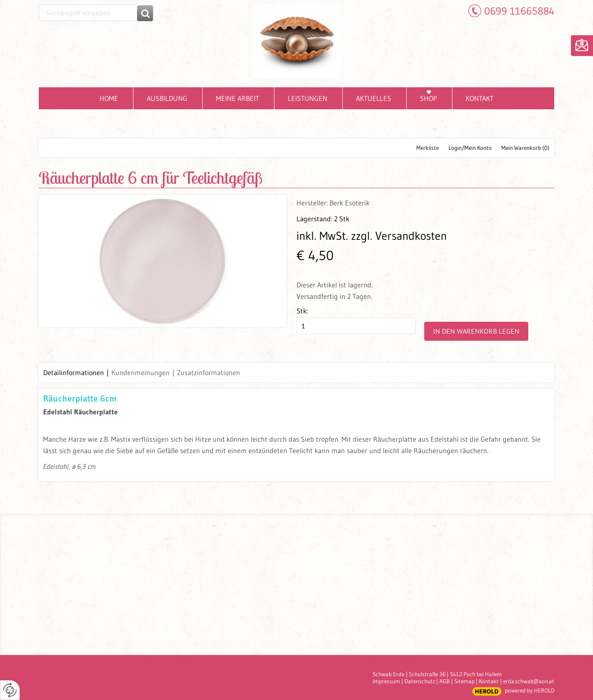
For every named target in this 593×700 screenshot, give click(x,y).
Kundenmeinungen (141, 372)
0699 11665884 (519, 11)
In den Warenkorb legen (476, 331)
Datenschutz (420, 681)
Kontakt (489, 681)
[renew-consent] (10, 690)
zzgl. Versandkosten (399, 236)
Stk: (302, 311)
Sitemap (464, 681)
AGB (445, 681)
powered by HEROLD (530, 690)
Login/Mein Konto (470, 148)
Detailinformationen (74, 372)
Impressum (386, 681)
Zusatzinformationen (209, 372)
